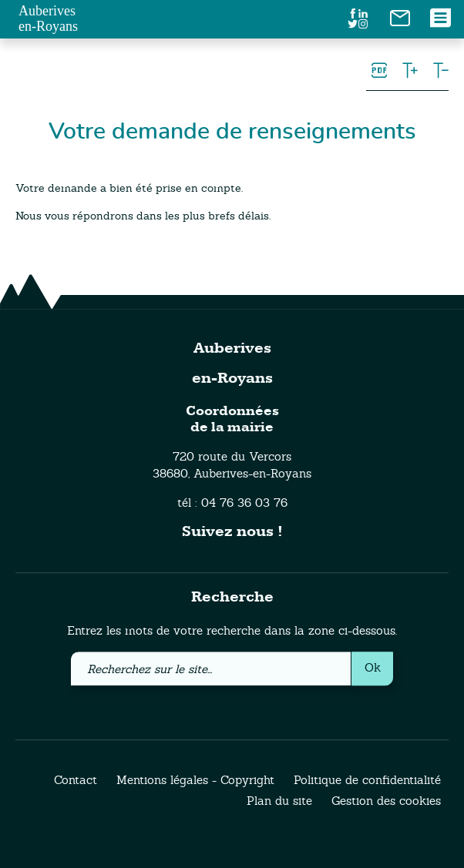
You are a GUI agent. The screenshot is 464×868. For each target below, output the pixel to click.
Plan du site (279, 801)
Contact (76, 780)
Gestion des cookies (386, 801)
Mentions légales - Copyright (195, 780)
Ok (373, 667)
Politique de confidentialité (367, 780)
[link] (400, 17)
